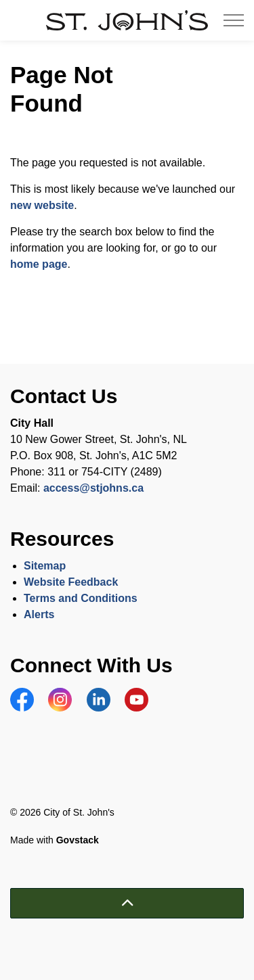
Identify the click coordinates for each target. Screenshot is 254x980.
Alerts (39, 614)
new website (42, 205)
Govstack (78, 840)
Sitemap (45, 566)
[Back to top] (127, 903)
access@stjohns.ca (93, 488)
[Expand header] (234, 20)
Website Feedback (71, 582)
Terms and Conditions (82, 598)
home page (39, 264)
